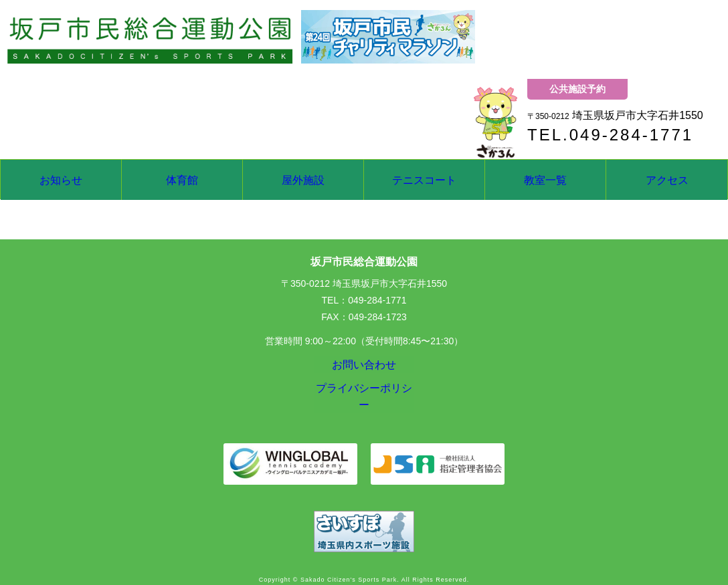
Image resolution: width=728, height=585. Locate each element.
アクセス (667, 180)
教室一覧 (545, 180)
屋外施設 (303, 180)
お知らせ (61, 180)
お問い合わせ (364, 368)
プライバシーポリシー (364, 398)
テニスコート (424, 180)
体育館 (182, 180)
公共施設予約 (577, 89)
